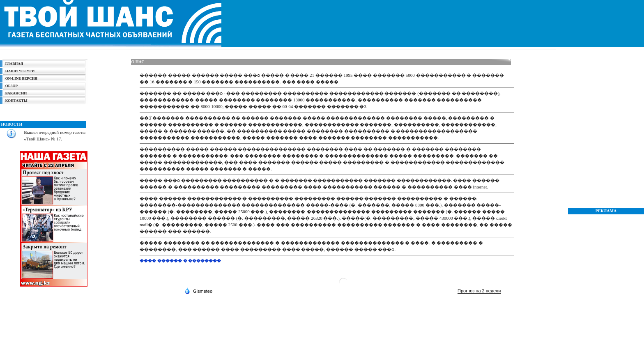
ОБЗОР (11, 86)
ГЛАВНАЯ (14, 64)
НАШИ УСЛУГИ (20, 71)
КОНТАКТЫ (16, 101)
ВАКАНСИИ (16, 93)
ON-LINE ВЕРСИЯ (20, 78)
